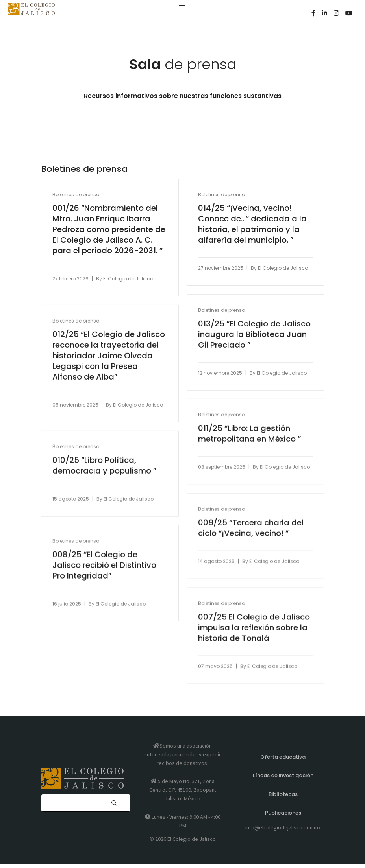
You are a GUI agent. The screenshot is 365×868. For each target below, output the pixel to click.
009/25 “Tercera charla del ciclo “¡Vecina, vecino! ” (252, 529)
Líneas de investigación (283, 780)
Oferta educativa (283, 762)
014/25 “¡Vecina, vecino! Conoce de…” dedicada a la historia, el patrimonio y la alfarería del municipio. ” (253, 225)
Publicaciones (283, 815)
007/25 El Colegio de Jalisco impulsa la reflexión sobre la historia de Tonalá (255, 628)
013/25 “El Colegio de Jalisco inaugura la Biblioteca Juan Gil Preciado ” (255, 335)
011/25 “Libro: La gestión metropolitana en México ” (250, 434)
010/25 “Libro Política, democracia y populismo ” (105, 466)
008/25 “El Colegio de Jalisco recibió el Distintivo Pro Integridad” (105, 566)
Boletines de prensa (77, 195)
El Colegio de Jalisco (129, 279)
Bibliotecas (283, 798)
